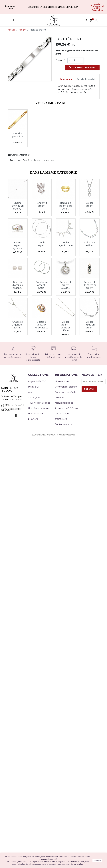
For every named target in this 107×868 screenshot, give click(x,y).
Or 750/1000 (35, 397)
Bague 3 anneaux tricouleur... (42, 325)
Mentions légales (64, 403)
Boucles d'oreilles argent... (18, 285)
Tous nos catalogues (39, 403)
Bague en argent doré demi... (65, 206)
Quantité (60, 60)
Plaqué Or (34, 387)
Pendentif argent (42, 204)
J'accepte (97, 860)
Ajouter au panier (82, 68)
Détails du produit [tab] (86, 79)
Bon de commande (39, 408)
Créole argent (42, 244)
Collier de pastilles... (89, 244)
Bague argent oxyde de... (18, 245)
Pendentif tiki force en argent (89, 285)
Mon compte (62, 381)
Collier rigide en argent (90, 325)
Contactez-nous (63, 424)
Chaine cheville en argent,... (18, 206)
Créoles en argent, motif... (42, 285)
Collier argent (90, 204)
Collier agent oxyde (66, 244)
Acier (31, 392)
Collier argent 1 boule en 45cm (65, 326)
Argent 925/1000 (37, 381)
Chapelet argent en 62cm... (18, 325)
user (86, 20)
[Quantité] (75, 60)
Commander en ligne (66, 387)
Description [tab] (66, 79)
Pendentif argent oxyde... (65, 285)
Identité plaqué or (18, 135)
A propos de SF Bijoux (66, 408)
